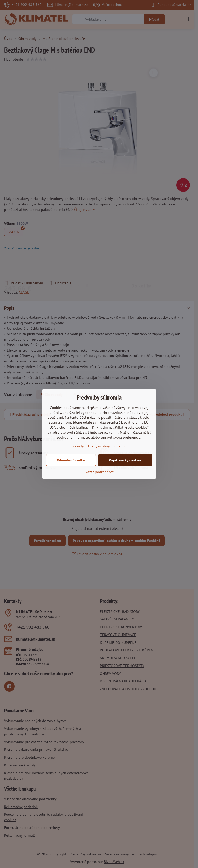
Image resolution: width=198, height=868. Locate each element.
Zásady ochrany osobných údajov (99, 446)
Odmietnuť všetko (71, 460)
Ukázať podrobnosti (99, 472)
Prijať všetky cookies (125, 460)
